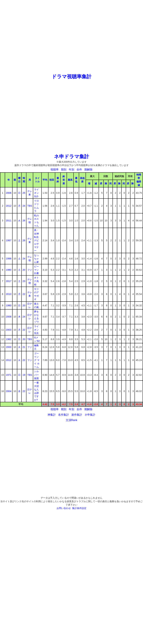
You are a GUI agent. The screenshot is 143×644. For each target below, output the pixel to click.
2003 (9, 330)
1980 (9, 270)
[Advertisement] (72, 37)
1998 (9, 259)
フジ (30, 270)
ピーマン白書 (36, 270)
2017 (9, 281)
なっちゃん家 (36, 259)
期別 (64, 170)
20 (24, 270)
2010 (9, 294)
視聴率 (55, 170)
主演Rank (72, 420)
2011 (9, 221)
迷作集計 (77, 415)
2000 (9, 347)
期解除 (88, 170)
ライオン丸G (36, 193)
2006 (9, 193)
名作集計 (64, 415)
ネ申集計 (90, 415)
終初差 (64, 180)
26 (24, 221)
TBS (30, 206)
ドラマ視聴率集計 (72, 77)
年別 (71, 170)
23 (24, 281)
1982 (9, 339)
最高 (70, 180)
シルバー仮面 (36, 375)
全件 (79, 170)
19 (24, 375)
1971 (9, 375)
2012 (9, 206)
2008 (9, 317)
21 (24, 347)
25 (24, 193)
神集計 (52, 415)
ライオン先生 (36, 330)
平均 (45, 180)
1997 (9, 240)
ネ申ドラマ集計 (72, 157)
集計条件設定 (79, 508)
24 (24, 206)
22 (24, 294)
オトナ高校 (36, 281)
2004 (9, 391)
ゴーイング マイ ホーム (37, 360)
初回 (52, 180)
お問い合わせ (64, 508)
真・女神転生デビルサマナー (36, 240)
